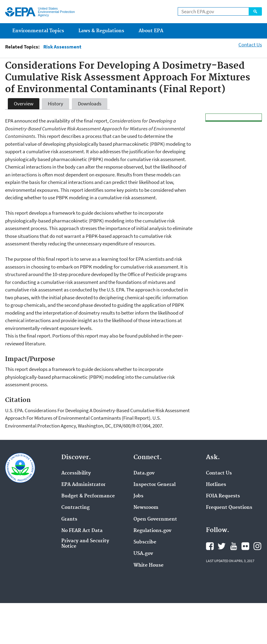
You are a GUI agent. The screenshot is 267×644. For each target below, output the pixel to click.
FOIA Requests (223, 496)
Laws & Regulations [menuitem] (101, 31)
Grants (69, 519)
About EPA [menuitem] (151, 31)
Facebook (210, 546)
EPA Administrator (83, 485)
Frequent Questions (229, 508)
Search (255, 11)
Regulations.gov (152, 531)
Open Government (155, 519)
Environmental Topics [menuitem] (38, 31)
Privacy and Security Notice (85, 544)
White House (149, 565)
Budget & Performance (88, 496)
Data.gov (144, 473)
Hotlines (216, 485)
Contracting (75, 508)
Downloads (90, 104)
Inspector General (155, 485)
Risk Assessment (62, 47)
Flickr (245, 546)
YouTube (234, 546)
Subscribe (145, 542)
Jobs (138, 496)
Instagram (257, 546)
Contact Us (250, 45)
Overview (24, 104)
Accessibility (76, 473)
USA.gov (143, 554)
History (55, 104)
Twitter (222, 546)
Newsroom (146, 508)
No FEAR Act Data (82, 531)
